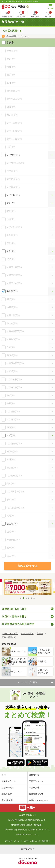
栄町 (52, 251)
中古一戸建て (35, 788)
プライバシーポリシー (13, 841)
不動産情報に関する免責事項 (15, 830)
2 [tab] (24, 598)
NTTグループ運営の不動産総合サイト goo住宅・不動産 (20, 1)
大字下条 (52, 195)
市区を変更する (13, 31)
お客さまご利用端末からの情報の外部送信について (27, 820)
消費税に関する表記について (27, 834)
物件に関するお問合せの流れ (21, 825)
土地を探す (7, 794)
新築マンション (9, 781)
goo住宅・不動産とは (27, 815)
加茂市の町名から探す (15, 609)
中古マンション (36, 781)
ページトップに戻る (28, 682)
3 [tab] (26, 598)
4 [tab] (29, 598)
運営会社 (45, 841)
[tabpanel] (28, 587)
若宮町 (52, 524)
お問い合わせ (35, 841)
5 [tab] (32, 598)
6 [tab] (34, 598)
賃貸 (4, 775)
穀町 (52, 203)
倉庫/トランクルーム (39, 800)
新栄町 (52, 291)
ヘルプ (25, 841)
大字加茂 (52, 155)
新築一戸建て (8, 788)
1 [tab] (21, 598)
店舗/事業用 (7, 800)
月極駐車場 (34, 775)
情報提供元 (38, 825)
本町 (52, 435)
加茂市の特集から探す (15, 616)
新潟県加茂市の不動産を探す (18, 624)
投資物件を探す (36, 794)
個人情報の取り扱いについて (38, 830)
